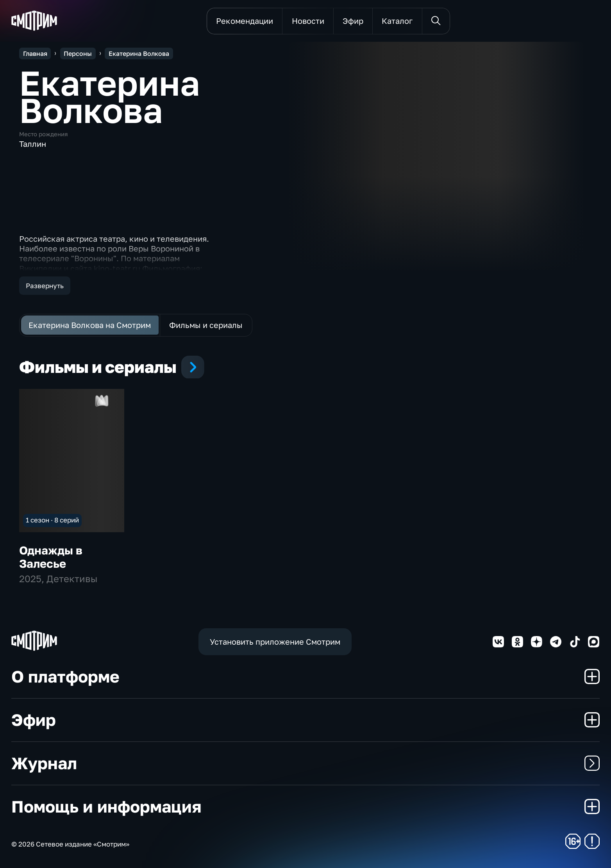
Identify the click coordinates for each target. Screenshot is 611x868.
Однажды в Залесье (51, 557)
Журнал (305, 763)
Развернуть (45, 286)
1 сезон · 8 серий (52, 520)
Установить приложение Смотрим (275, 642)
